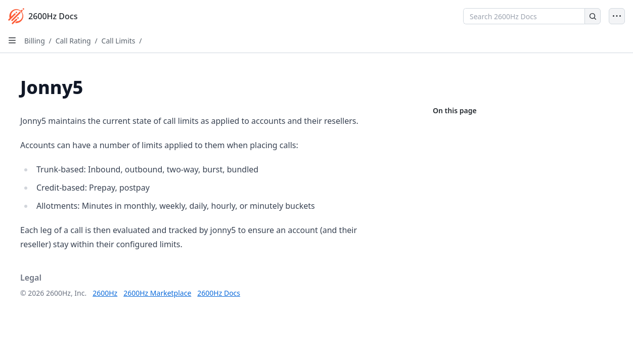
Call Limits (119, 41)
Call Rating (73, 41)
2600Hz (105, 293)
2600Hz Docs (219, 293)
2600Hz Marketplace (157, 293)
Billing (35, 41)
